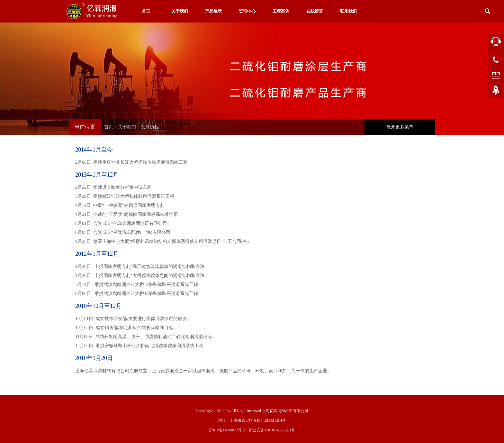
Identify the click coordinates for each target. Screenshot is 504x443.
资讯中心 (247, 11)
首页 (146, 11)
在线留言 (315, 11)
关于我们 (180, 11)
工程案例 (281, 11)
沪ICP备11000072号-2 (227, 430)
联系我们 (348, 11)
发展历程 (150, 127)
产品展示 (213, 11)
